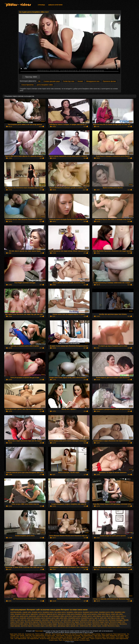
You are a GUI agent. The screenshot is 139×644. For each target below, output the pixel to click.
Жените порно (40, 634)
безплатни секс (57, 622)
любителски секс (86, 626)
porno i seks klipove (95, 616)
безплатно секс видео (84, 624)
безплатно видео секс (117, 622)
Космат (80, 81)
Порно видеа (9, 4)
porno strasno (46, 618)
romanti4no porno (74, 618)
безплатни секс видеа (71, 622)
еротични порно (26, 626)
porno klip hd (106, 616)
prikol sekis (63, 618)
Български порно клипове (71, 640)
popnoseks (33, 616)
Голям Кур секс (69, 81)
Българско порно (50, 636)
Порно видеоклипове (120, 634)
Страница (41, 5)
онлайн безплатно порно (111, 626)
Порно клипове (96, 634)
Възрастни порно (45, 639)
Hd (39, 81)
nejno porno (62, 614)
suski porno (76, 620)
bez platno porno (60, 612)
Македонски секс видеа (117, 636)
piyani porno (24, 616)
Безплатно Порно (56, 639)
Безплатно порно (100, 637)
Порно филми (60, 636)
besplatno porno (48, 612)
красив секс (75, 626)
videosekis (84, 620)
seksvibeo (45, 620)
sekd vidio (103, 618)
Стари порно (97, 636)
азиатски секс (103, 620)
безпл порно (20, 622)
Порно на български (109, 639)
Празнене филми (109, 81)
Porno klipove (120, 637)
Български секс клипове (69, 634)
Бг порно (80, 634)
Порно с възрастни (107, 634)
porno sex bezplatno (34, 618)
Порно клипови (57, 634)
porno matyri (116, 616)
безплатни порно (45, 622)
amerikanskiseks (16, 612)
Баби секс (21, 634)
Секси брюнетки (27, 85)
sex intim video (66, 620)
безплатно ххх (114, 624)
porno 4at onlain (43, 616)
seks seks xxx (22, 620)
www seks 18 (93, 620)
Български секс (30, 634)
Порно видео (39, 631)
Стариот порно (85, 639)
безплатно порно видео (49, 624)
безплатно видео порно (100, 622)
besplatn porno (37, 612)
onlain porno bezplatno (74, 614)
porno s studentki (20, 618)
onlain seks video (117, 614)
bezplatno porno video (107, 612)
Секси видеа (78, 637)
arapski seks (27, 612)
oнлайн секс (15, 616)
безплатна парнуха (32, 622)
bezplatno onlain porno (74, 612)
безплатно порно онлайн (67, 624)
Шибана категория (55, 5)
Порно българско (67, 639)
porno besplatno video (45, 85)
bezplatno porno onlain (91, 612)
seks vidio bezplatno (34, 620)
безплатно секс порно (100, 624)
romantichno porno (87, 618)
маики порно (97, 626)
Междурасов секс (93, 81)
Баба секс (48, 634)
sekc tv (97, 618)
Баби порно (87, 634)
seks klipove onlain (114, 618)
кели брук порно (51, 626)
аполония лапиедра (116, 620)
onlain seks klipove (104, 614)
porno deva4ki (82, 616)
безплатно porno (86, 622)
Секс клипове (21, 636)
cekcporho (42, 614)
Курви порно (14, 634)
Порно (60, 640)
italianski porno (52, 614)
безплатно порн (34, 624)
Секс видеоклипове (38, 636)
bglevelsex (34, 614)
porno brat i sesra (71, 616)
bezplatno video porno (22, 614)
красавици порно (64, 626)
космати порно (53, 640)
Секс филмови (68, 637)
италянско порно (39, 626)
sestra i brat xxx (55, 620)
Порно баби (105, 636)
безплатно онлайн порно (19, 624)
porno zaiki (55, 618)
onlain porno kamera (90, 614)
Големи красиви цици (52, 81)
